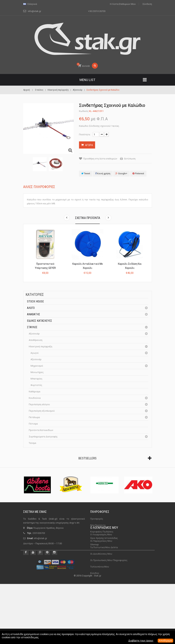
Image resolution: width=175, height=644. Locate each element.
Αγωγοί (35, 353)
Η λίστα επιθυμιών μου (123, 4)
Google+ (121, 173)
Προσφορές (97, 519)
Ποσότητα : (85, 135)
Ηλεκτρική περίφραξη (40, 346)
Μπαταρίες (36, 379)
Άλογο (31, 308)
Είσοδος (95, 600)
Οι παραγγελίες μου (101, 568)
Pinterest (138, 173)
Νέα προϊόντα (98, 525)
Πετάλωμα (34, 417)
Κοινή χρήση (103, 173)
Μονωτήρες (37, 372)
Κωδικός (84, 111)
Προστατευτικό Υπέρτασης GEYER (45, 266)
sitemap (95, 545)
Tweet (86, 173)
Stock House (35, 301)
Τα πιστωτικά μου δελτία (104, 574)
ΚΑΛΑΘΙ (83, 65)
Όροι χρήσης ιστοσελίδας (104, 538)
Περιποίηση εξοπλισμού (42, 411)
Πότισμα (33, 424)
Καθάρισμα (34, 392)
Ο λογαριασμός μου (104, 554)
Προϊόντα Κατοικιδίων (41, 430)
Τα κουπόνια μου (100, 593)
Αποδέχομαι (165, 641)
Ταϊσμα (32, 443)
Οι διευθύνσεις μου (101, 580)
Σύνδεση (147, 4)
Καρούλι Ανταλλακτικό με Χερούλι (88, 266)
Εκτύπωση (130, 159)
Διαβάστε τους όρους (141, 641)
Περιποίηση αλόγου (39, 404)
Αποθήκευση (36, 340)
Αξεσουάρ (34, 334)
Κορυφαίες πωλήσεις (102, 532)
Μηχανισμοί (37, 366)
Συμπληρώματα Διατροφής (43, 437)
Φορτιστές (36, 385)
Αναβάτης (34, 314)
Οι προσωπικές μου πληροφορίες (109, 587)
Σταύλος (32, 327)
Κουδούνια (35, 398)
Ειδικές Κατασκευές (40, 321)
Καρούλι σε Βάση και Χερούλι (130, 266)
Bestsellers (87, 458)
